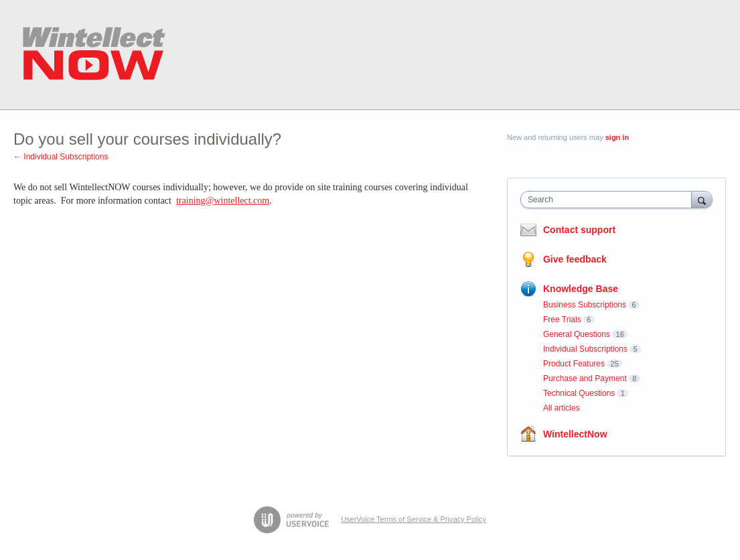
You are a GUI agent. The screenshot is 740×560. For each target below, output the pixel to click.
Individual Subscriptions (585, 349)
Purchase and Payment (585, 378)
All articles (562, 408)
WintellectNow (575, 434)
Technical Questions (579, 393)
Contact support (579, 230)
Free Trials (562, 320)
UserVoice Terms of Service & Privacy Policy (414, 519)
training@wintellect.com (223, 201)
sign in (617, 137)
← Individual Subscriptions (61, 157)
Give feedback (575, 259)
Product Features (574, 364)
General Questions (577, 334)
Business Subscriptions (585, 305)
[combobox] (609, 200)
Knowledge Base (581, 289)
